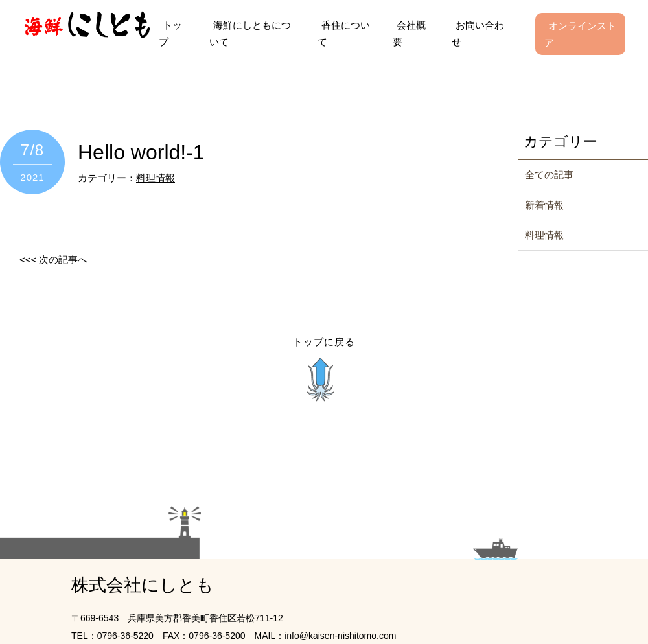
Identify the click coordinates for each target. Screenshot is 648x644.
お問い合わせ (478, 33)
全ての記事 (549, 175)
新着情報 (544, 205)
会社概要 (409, 33)
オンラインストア (580, 34)
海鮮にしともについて (250, 33)
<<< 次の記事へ (53, 259)
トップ (170, 33)
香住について (344, 33)
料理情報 (156, 178)
